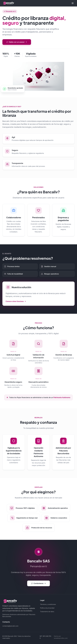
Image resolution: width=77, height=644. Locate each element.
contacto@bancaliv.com (10, 626)
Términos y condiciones (48, 604)
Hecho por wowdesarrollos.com (61, 637)
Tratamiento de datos (47, 612)
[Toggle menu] (73, 3)
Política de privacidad (47, 608)
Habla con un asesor (17, 42)
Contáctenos (39, 583)
